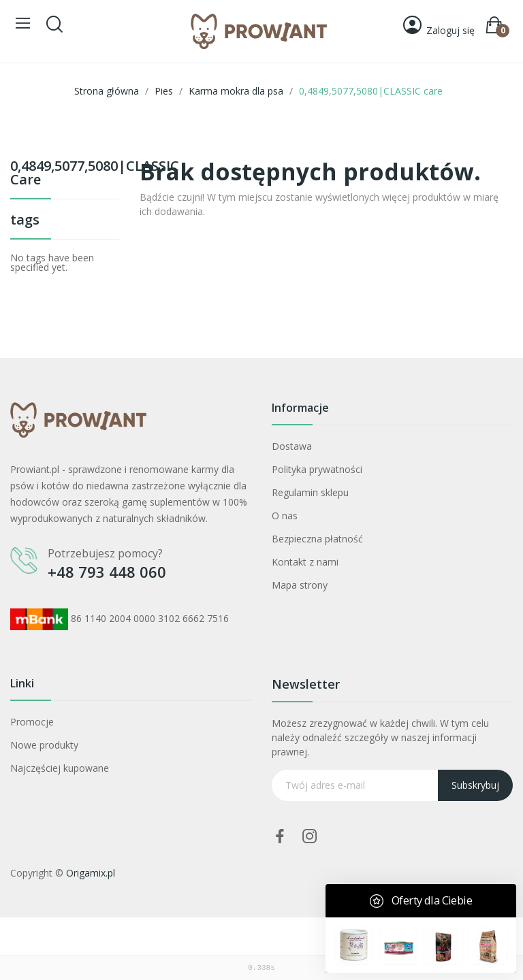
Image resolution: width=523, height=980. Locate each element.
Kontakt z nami (305, 562)
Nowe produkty (44, 745)
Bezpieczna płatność (317, 539)
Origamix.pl (91, 873)
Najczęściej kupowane (60, 768)
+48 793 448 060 (107, 572)
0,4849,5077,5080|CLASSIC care (65, 174)
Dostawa (292, 446)
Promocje (32, 722)
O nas (285, 516)
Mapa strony (300, 585)
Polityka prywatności (317, 469)
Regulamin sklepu (310, 492)
